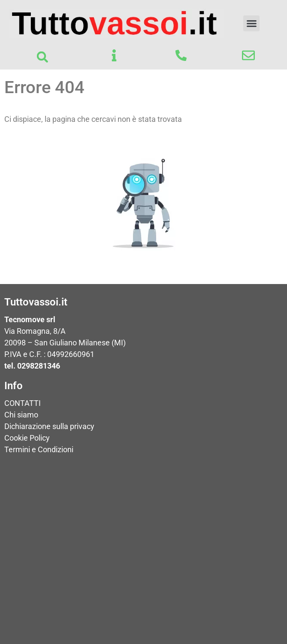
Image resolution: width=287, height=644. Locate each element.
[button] (251, 24)
